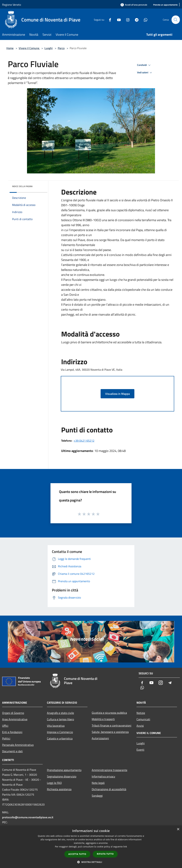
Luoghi (49, 48)
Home (10, 48)
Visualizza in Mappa (117, 394)
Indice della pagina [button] (22, 186)
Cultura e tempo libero (60, 719)
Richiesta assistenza (59, 789)
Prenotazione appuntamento (64, 770)
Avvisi (140, 726)
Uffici (5, 726)
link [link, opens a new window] (125, 847)
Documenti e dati (12, 751)
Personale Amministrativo (18, 745)
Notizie (141, 713)
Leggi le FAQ (54, 783)
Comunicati (143, 719)
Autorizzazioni (100, 738)
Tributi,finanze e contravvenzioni (112, 725)
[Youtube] (117, 20)
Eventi (140, 750)
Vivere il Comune (29, 48)
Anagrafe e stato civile (60, 713)
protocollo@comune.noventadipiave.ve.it (28, 817)
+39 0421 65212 (84, 441)
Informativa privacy (103, 776)
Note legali (98, 783)
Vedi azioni (145, 73)
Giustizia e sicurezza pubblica (109, 713)
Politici (6, 738)
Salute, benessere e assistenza (110, 732)
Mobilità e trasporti (103, 719)
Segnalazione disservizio (62, 776)
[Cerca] (176, 20)
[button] (91, 862)
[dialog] (91, 847)
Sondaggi (97, 796)
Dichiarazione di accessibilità (109, 789)
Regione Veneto (12, 5)
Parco (61, 48)
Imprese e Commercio (60, 732)
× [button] (178, 829)
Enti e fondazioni (12, 732)
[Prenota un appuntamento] (165, 5)
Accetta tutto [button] (77, 854)
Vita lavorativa (56, 726)
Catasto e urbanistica (60, 738)
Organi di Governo (13, 713)
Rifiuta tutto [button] (105, 854)
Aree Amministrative (15, 719)
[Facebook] (108, 20)
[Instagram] (126, 20)
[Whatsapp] (144, 20)
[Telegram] (135, 20)
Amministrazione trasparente (109, 770)
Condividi (144, 65)
